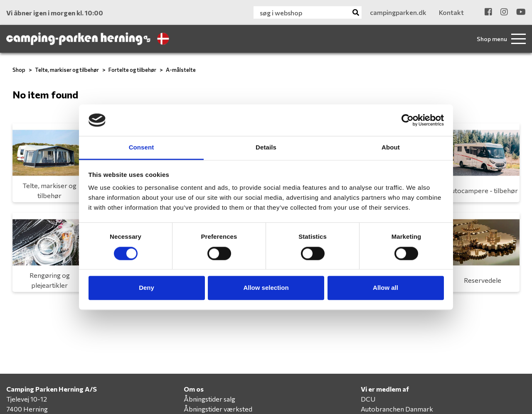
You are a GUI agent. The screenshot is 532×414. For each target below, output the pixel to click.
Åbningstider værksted (218, 409)
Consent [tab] (142, 148)
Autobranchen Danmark (397, 409)
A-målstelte (181, 70)
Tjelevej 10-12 (27, 399)
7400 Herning (27, 409)
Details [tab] (266, 148)
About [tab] (391, 148)
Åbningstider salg (209, 399)
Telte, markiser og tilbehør (67, 70)
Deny (147, 288)
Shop (19, 70)
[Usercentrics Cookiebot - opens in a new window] (408, 120)
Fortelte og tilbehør (132, 70)
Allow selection (266, 288)
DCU (368, 399)
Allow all (385, 288)
